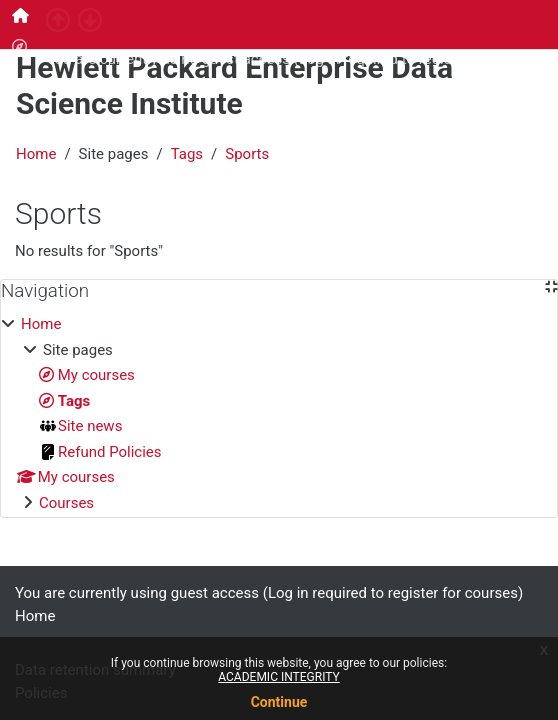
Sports (247, 154)
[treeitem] (279, 413)
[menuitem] (21, 15)
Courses (66, 503)
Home (36, 154)
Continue (279, 702)
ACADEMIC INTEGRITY (278, 677)
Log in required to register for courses (424, 59)
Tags (187, 154)
